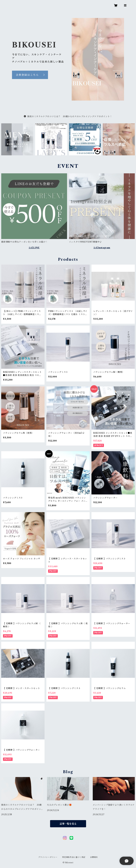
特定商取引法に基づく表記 (74, 857)
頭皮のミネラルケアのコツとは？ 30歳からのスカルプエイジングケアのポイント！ (68, 116)
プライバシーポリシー (48, 857)
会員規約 (94, 857)
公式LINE (34, 248)
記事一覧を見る (68, 824)
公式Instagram (102, 248)
